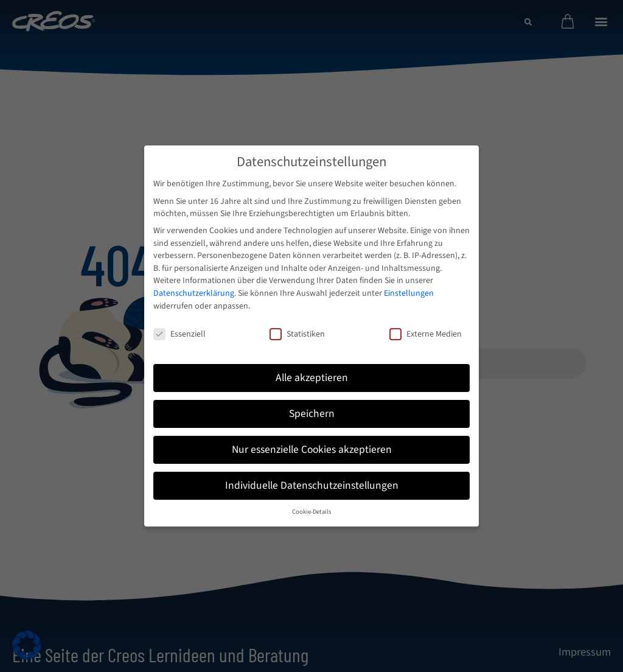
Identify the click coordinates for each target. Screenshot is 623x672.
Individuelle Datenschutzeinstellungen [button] (312, 485)
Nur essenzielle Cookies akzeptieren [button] (312, 450)
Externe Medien (426, 334)
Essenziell (179, 334)
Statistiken (297, 334)
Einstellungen (409, 293)
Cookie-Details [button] (311, 512)
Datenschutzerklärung (194, 293)
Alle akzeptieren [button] (312, 378)
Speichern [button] (312, 414)
